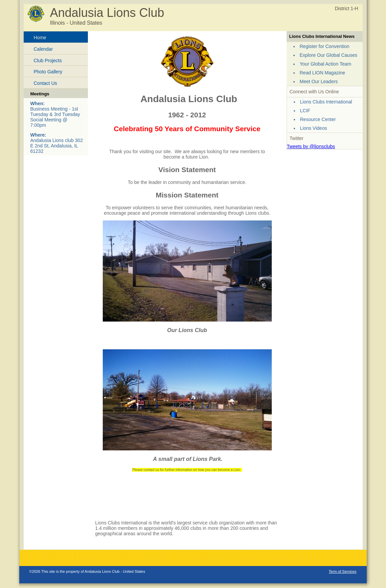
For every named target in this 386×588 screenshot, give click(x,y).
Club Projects (48, 61)
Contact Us (45, 83)
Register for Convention (325, 46)
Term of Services (343, 571)
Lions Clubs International (326, 102)
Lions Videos (314, 128)
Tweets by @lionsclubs (311, 146)
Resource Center (318, 119)
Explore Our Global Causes (329, 55)
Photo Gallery (48, 72)
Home (40, 38)
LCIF (305, 111)
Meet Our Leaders (319, 81)
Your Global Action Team (326, 64)
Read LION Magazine (323, 73)
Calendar (43, 49)
